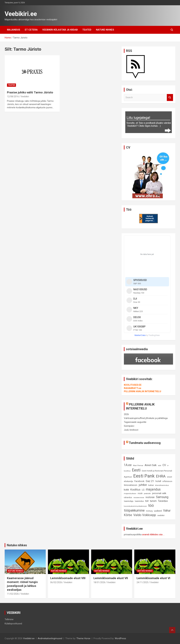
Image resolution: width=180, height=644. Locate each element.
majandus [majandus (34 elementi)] (153, 489)
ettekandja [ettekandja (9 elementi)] (128, 481)
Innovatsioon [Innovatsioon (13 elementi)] (131, 485)
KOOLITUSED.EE (133, 385)
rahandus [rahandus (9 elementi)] (128, 497)
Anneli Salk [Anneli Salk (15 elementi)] (151, 465)
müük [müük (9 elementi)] (140, 493)
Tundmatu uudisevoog (145, 443)
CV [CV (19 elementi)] (164, 465)
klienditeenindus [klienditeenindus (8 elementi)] (162, 485)
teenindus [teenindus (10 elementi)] (139, 501)
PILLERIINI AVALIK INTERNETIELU (142, 391)
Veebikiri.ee (21, 14)
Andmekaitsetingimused (50, 638)
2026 (126, 414)
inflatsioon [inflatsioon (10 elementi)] (167, 481)
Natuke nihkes (105, 30)
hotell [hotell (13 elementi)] (158, 481)
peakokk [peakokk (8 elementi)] (147, 493)
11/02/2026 (13, 594)
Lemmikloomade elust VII (111, 578)
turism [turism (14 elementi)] (153, 501)
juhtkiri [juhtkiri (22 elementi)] (143, 485)
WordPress (120, 638)
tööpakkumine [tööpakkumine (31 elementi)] (134, 510)
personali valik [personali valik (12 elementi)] (159, 493)
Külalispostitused (13, 624)
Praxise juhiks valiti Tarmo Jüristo (30, 92)
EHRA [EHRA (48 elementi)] (161, 476)
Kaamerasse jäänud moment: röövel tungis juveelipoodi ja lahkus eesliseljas (22, 584)
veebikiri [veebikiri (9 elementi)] (161, 515)
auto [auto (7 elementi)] (160, 465)
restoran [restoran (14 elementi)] (150, 497)
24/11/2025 (142, 582)
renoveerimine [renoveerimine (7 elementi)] (139, 498)
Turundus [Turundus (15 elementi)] (163, 501)
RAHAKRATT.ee (133, 388)
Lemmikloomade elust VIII (68, 578)
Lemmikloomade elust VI (153, 578)
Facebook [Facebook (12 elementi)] (139, 481)
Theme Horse (83, 638)
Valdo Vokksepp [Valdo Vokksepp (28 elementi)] (145, 515)
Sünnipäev (129, 426)
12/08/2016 (13, 96)
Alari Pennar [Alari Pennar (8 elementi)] (138, 465)
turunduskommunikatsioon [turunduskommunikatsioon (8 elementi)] (135, 506)
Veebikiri (25, 96)
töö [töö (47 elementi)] (151, 505)
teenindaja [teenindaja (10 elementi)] (129, 501)
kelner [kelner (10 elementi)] (151, 485)
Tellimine (9, 619)
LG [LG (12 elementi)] (143, 490)
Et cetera (31, 30)
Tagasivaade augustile (135, 422)
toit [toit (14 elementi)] (147, 501)
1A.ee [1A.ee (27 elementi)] (128, 465)
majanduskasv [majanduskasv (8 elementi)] (130, 493)
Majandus (14, 30)
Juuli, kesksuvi (131, 430)
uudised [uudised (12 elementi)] (158, 511)
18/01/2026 (99, 582)
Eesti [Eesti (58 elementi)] (136, 470)
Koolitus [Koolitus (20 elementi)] (135, 490)
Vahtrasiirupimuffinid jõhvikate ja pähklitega (146, 418)
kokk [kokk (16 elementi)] (126, 490)
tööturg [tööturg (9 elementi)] (149, 511)
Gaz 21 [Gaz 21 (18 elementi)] (150, 481)
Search (170, 97)
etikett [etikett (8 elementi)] (170, 477)
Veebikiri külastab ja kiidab (60, 30)
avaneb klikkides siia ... (153, 534)
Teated (87, 30)
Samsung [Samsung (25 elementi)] (162, 497)
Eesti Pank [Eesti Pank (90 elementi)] (144, 476)
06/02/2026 (56, 582)
